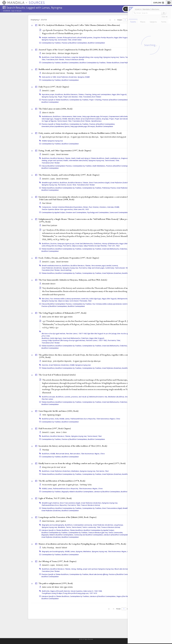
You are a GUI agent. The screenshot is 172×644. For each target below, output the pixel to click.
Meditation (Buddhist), (116, 397)
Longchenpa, (119, 525)
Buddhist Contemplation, (70, 63)
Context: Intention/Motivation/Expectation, (67, 207)
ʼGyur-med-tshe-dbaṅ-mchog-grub (113, 137)
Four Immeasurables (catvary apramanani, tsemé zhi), (111, 304)
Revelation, (62, 527)
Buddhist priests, (48, 419)
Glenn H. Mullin (48, 113)
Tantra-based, (62, 121)
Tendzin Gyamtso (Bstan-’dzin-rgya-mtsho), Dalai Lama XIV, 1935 (65, 209)
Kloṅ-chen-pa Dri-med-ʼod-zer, (54, 73)
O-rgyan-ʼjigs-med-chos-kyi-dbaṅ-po (87, 361)
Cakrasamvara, (67, 116)
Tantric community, (89, 527)
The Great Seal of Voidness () (57, 375)
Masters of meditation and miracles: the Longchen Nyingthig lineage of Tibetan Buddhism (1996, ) (82, 544)
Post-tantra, (62, 185)
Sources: (7, 11)
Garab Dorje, (47, 361)
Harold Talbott (81, 73)
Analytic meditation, (49, 37)
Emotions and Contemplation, (76, 212)
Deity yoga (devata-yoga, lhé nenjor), (95, 116)
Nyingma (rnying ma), (50, 40)
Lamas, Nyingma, (77, 551)
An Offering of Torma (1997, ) (57, 561)
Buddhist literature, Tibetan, (74, 94)
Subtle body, (110, 268)
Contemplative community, (83, 525)
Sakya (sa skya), (78, 246)
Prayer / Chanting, (96, 100)
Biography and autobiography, (53, 525)
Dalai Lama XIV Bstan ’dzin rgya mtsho (57, 317)
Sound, (69, 185)
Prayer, (60, 97)
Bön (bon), (46, 299)
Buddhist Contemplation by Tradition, (93, 63)
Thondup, (70, 73)
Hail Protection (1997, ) (55, 428)
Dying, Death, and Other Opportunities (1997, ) (65, 150)
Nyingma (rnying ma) (55, 141)
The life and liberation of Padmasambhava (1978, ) (62, 481)
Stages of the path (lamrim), (60, 591)
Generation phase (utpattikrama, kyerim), (56, 126)
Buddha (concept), (49, 397)
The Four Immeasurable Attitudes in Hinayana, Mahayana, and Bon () (73, 280)
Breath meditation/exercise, (52, 266)
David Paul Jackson (50, 225)
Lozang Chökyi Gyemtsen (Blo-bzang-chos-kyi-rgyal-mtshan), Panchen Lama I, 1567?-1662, (74, 340)
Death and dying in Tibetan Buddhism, (90, 158)
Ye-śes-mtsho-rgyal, (50, 485)
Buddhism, (46, 57)
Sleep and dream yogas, (96, 268)
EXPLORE (159, 3)
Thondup (46, 450)
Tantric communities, (116, 533)
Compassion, (47, 207)
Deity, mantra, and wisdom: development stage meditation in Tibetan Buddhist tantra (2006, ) (80, 133)
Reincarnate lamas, (63, 454)
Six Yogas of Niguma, (49, 121)
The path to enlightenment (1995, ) (56, 583)
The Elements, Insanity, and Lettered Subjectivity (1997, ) (69, 175)
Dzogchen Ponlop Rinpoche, (103, 37)
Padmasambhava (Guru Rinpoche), (83, 419)
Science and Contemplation (119, 212)
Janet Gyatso (61, 521)
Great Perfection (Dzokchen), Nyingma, (71, 77)
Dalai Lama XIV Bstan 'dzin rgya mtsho (57, 587)
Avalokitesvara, (47, 116)
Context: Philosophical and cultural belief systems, (75, 37)
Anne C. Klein (61, 432)
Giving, (74, 569)
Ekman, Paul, (88, 207)
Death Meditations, (99, 166)
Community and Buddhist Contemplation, (89, 535)
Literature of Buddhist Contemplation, (107, 492)
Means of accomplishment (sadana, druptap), (92, 119)
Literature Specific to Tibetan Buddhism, (55, 530)
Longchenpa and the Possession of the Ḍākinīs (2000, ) (67, 517)
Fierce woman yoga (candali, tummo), (105, 266)
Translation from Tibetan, (55, 59)
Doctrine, (54, 244)
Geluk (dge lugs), (48, 119)
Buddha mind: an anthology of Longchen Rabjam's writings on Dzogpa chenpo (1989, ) (78, 69)
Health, (66, 160)
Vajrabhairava (96, 121)
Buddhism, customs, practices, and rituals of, (72, 397)
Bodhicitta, (46, 591)
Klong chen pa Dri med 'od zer (54, 467)
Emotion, (96, 207)
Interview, (111, 207)
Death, (74, 158)
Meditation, (75, 471)
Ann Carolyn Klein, (50, 53)
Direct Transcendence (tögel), (99, 183)
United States (77, 40)
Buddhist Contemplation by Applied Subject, (99, 530)
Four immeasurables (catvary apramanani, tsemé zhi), (69, 299)
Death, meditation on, (113, 158)
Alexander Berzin (49, 284)
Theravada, (83, 301)
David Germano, (49, 521)
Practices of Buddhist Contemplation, (74, 43)
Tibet (118, 246)
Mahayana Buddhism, (125, 299)
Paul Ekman (47, 203)
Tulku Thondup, (48, 548)
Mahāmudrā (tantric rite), (98, 397)
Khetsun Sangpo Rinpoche (68, 53)
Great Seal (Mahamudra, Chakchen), (88, 244)
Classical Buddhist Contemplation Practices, (57, 166)
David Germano (62, 154)
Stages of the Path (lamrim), (126, 596)
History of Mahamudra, (111, 244)
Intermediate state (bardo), (78, 160)
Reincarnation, (75, 454)
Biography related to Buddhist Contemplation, (78, 492)
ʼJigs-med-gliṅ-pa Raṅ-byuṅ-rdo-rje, (56, 137)
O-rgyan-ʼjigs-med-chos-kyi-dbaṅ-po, (85, 137)
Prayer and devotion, (71, 97)
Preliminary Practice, (109, 188)
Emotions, (103, 207)
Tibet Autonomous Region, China (108, 419)
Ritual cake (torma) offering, (99, 574)
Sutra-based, (63, 40)
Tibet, (70, 40)
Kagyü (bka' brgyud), (121, 37)
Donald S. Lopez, (49, 154)
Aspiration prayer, (48, 94)
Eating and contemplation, (102, 94)
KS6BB (87, 77)
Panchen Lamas (47, 399)
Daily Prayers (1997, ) (54, 87)
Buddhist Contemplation (96, 43)
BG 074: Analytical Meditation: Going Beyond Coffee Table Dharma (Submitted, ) (79, 25)
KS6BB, (65, 119)
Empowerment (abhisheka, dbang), (122, 116)
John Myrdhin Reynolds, (63, 361)
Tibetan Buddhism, (113, 63)
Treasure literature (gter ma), (98, 533)
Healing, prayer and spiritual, (52, 160)
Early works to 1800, (49, 77)
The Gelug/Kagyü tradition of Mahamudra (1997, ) (62, 313)
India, (57, 419)
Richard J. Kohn (62, 565)
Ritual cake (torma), (121, 569)
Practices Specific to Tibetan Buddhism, (55, 100)
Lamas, (68, 419)
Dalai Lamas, (77, 116)
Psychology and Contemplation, (98, 212)
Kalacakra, (72, 119)
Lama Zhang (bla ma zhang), (52, 246)
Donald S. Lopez (48, 91)
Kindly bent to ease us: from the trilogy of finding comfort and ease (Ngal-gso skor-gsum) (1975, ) (82, 463)
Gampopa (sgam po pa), (66, 244)
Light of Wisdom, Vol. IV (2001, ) (55, 498)
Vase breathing (66, 270)
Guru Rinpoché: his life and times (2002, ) (58, 411)
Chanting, (88, 94)
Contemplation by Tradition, (51, 43)
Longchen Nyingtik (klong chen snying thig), (87, 57)
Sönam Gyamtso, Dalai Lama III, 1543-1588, (86, 591)
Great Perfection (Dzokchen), (61, 57)
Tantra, (122, 57)
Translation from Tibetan (92, 97)
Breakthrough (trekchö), (51, 183)
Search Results (16, 11)
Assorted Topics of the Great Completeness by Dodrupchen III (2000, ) (75, 50)
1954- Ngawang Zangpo (52, 415)
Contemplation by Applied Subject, (54, 212)
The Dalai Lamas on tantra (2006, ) (55, 109)
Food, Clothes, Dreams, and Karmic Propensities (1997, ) (69, 258)
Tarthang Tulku (86, 485)
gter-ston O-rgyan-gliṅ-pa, (69, 485)
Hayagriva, (58, 119)
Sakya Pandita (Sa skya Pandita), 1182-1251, (100, 246)
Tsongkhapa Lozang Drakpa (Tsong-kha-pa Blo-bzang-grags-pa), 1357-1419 (69, 593)
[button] (169, 3)
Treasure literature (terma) (74, 59)
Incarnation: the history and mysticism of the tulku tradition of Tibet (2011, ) (73, 446)
